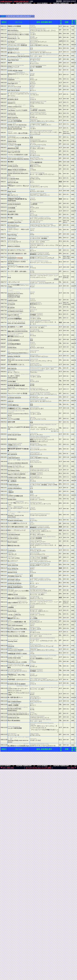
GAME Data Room (6, 1)
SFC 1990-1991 (7, 768)
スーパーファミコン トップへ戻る (39, 768)
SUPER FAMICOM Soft (21, 1)
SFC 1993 (72, 768)
